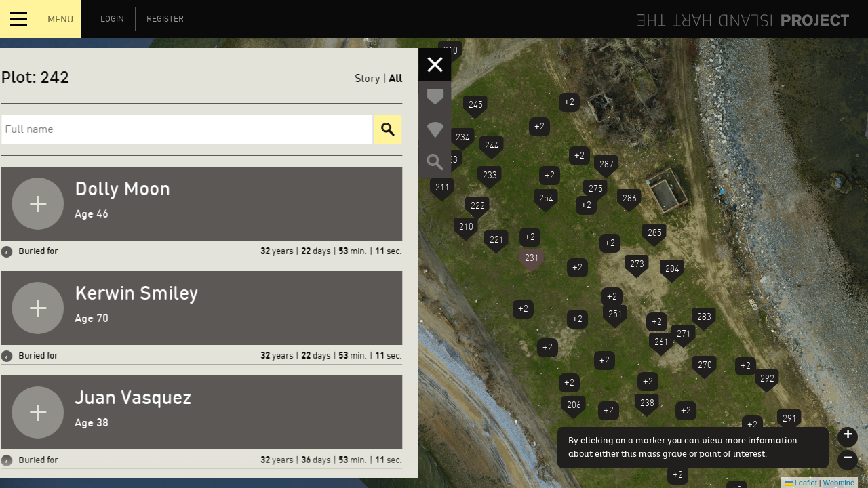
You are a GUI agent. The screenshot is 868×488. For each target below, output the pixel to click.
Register (165, 19)
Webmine (839, 483)
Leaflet (801, 483)
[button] (606, 167)
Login (112, 19)
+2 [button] (569, 102)
